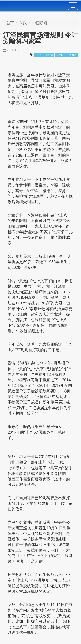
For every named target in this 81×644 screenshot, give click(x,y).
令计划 (49, 55)
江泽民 (60, 55)
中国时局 (72, 55)
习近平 (39, 55)
